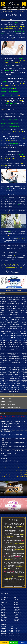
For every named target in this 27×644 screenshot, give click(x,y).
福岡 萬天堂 (4, 633)
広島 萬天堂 (11, 630)
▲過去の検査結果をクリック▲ (14, 290)
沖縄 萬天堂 (18, 635)
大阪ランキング (17, 603)
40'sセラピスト (4, 608)
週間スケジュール (5, 601)
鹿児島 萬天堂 (11, 635)
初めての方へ (4, 596)
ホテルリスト (16, 599)
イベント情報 (4, 617)
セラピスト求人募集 (17, 606)
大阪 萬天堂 (18, 627)
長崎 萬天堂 (11, 633)
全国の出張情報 (4, 619)
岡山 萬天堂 (4, 630)
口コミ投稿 (13, 643)
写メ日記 (3, 611)
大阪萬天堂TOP (17, 611)
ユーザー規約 (16, 601)
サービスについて (5, 598)
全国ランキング (17, 604)
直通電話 (4, 643)
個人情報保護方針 (17, 619)
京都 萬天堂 (11, 627)
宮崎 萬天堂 (4, 635)
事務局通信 (16, 621)
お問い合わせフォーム (18, 612)
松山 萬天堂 (18, 632)
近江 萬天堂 (4, 627)
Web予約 (23, 643)
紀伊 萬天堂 (11, 628)
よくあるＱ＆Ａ (4, 614)
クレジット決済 (17, 596)
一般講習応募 (16, 608)
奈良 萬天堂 (4, 628)
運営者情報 (16, 617)
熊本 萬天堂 (18, 633)
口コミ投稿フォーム (17, 614)
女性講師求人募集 (17, 609)
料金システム (4, 599)
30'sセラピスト (4, 606)
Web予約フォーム (17, 616)
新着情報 (3, 616)
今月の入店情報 (4, 603)
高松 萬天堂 (11, 632)
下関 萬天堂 (4, 632)
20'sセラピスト (4, 604)
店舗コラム (16, 598)
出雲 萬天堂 (18, 630)
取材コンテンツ (4, 621)
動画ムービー (4, 612)
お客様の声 (4, 609)
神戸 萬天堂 (18, 628)
